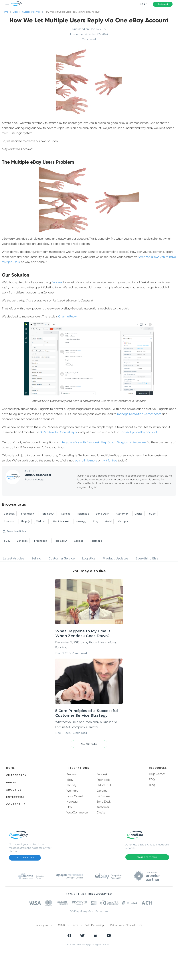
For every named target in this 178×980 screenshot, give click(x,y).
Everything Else (147, 558)
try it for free (109, 460)
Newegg (72, 802)
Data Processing (94, 925)
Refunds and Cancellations (126, 925)
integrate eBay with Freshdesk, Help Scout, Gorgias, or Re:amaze (103, 442)
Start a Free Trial (25, 858)
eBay (70, 780)
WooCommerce (77, 812)
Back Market (75, 796)
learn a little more (86, 460)
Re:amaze (103, 796)
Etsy (69, 807)
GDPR (62, 925)
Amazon (72, 774)
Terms (75, 925)
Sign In (144, 4)
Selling (36, 558)
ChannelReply (67, 316)
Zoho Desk (104, 802)
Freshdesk (103, 780)
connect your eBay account (139, 432)
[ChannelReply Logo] (17, 4)
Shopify (71, 785)
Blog (15, 12)
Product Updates (115, 558)
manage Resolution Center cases (139, 414)
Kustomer (103, 807)
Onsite (101, 812)
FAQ (152, 779)
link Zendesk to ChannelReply (58, 432)
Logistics (89, 558)
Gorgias (102, 791)
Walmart (72, 791)
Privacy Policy (44, 925)
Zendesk (57, 282)
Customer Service (33, 12)
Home (5, 12)
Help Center (157, 774)
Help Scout (104, 785)
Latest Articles (13, 558)
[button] (89, 744)
